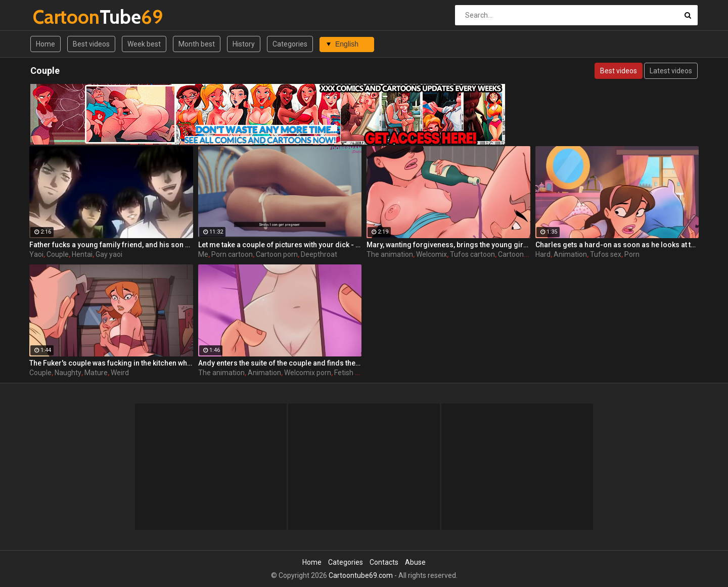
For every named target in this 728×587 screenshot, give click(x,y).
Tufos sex (606, 254)
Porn (632, 254)
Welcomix (431, 254)
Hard (543, 254)
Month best (197, 44)
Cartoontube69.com (361, 575)
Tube (59, 17)
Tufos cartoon (472, 254)
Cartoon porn (277, 254)
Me (203, 254)
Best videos (91, 44)
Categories (290, 44)
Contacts (384, 562)
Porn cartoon (232, 254)
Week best (144, 44)
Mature (96, 373)
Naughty (68, 373)
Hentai (82, 254)
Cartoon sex (517, 254)
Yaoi (36, 254)
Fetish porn (352, 373)
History (244, 44)
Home (45, 44)
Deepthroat (319, 254)
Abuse (415, 562)
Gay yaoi (109, 254)
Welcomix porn (308, 373)
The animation (390, 254)
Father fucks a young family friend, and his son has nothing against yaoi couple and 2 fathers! (111, 245)
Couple (58, 254)
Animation (570, 254)
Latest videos (671, 71)
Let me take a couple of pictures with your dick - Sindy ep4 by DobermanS (280, 245)
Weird (120, 373)
